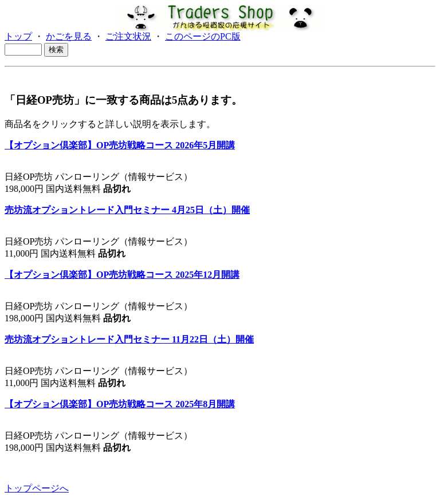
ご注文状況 (128, 36)
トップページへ (37, 488)
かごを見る (69, 36)
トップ (18, 36)
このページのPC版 (203, 36)
